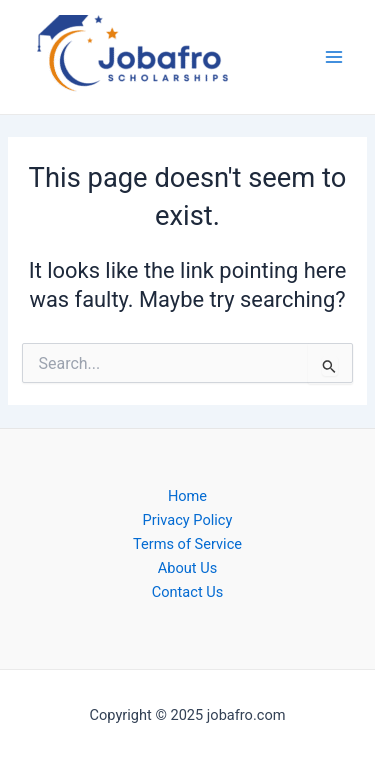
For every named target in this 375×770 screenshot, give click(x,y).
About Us (187, 568)
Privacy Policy (188, 520)
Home (187, 496)
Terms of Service (187, 544)
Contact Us (188, 592)
